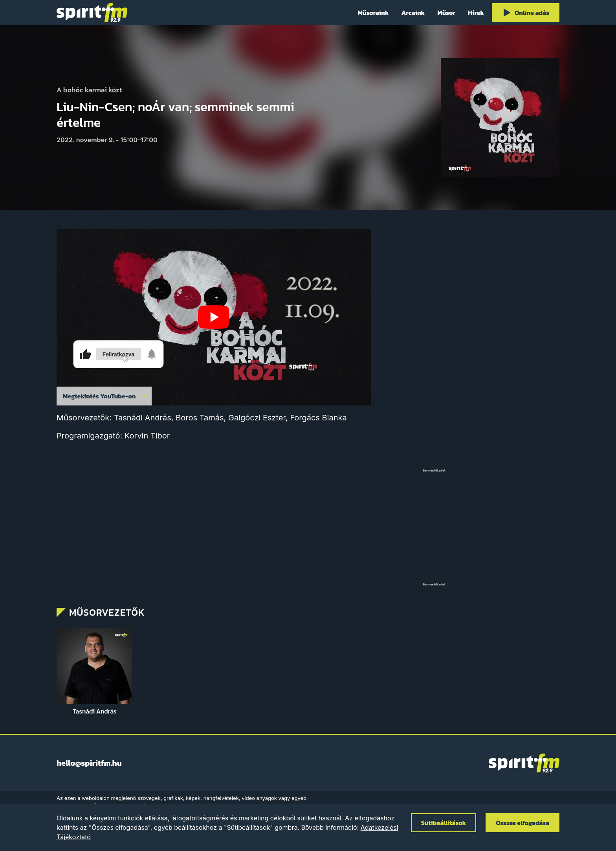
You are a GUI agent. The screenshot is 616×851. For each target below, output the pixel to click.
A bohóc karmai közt (89, 90)
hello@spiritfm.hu (89, 763)
